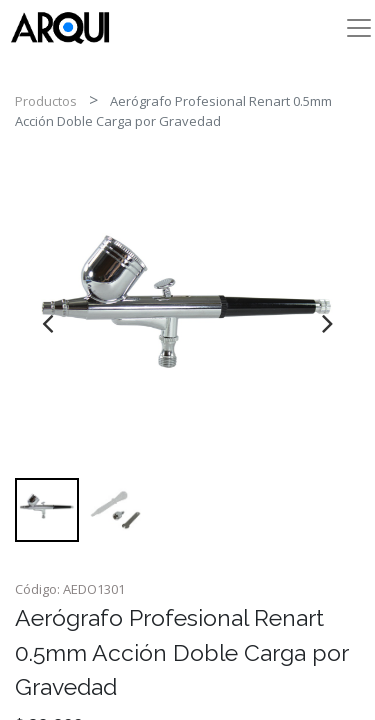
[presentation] (47, 323)
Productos (46, 101)
